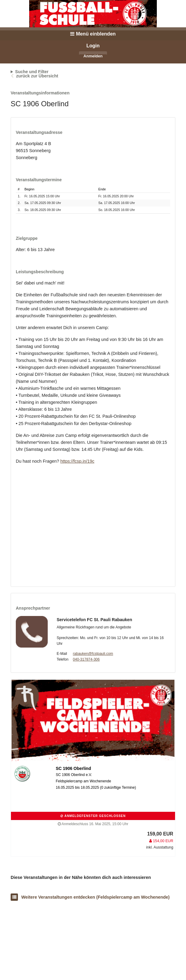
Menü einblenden (93, 34)
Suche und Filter (32, 72)
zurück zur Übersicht (37, 76)
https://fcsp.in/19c (77, 461)
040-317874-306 (86, 659)
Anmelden (93, 56)
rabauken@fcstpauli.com (93, 654)
